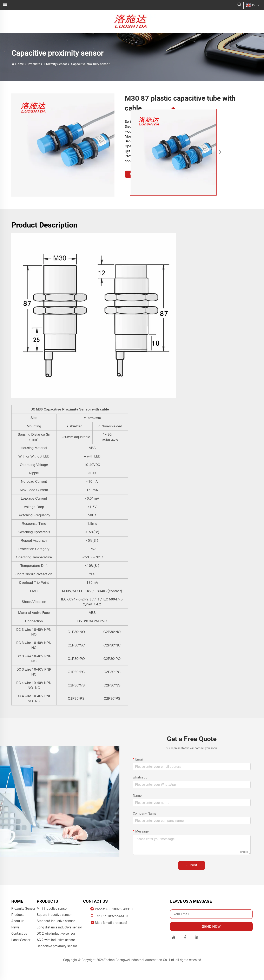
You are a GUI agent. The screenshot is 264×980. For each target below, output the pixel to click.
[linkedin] (196, 938)
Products (34, 64)
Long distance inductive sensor (59, 927)
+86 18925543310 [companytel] (119, 909)
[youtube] (174, 938)
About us (18, 921)
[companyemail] (115, 923)
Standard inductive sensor (56, 921)
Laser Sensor (21, 940)
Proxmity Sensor (56, 64)
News (15, 927)
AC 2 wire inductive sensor (56, 940)
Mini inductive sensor (52, 909)
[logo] (132, 21)
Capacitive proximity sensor (90, 64)
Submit (192, 865)
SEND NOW (211, 926)
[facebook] (185, 938)
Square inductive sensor (54, 915)
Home (19, 64)
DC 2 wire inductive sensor (56, 933)
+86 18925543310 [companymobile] (114, 916)
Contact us (19, 933)
